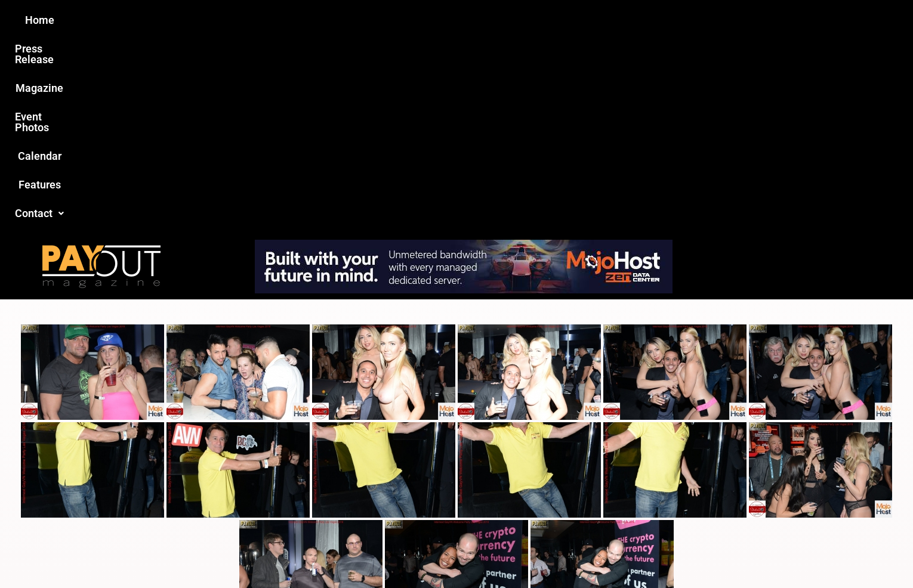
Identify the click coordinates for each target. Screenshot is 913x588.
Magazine (388, 20)
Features (594, 20)
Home (246, 20)
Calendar (533, 20)
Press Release (312, 20)
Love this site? (274, 496)
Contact (658, 20)
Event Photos (462, 20)
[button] (658, 20)
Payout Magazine (318, 553)
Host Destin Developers (716, 553)
